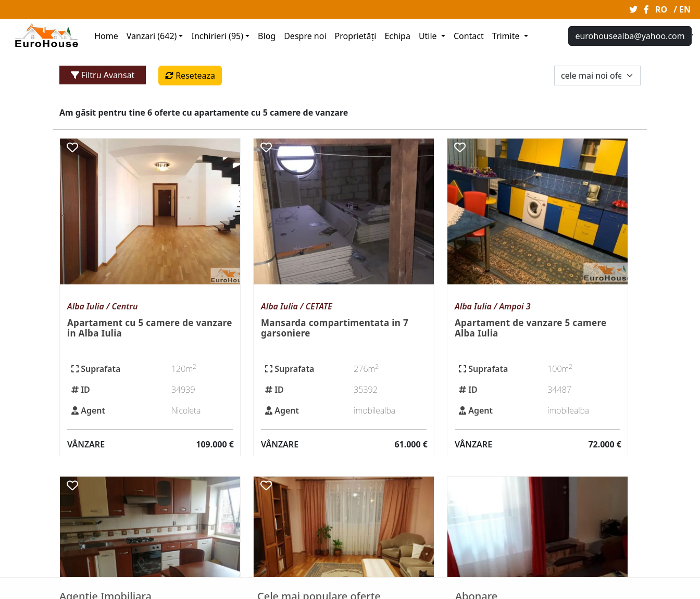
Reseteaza (190, 76)
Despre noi (305, 36)
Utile (429, 36)
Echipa (397, 36)
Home (106, 36)
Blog (267, 36)
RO (661, 9)
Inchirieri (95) (217, 36)
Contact (469, 36)
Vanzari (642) (152, 36)
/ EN (682, 9)
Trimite (507, 36)
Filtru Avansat (103, 75)
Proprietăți (356, 36)
